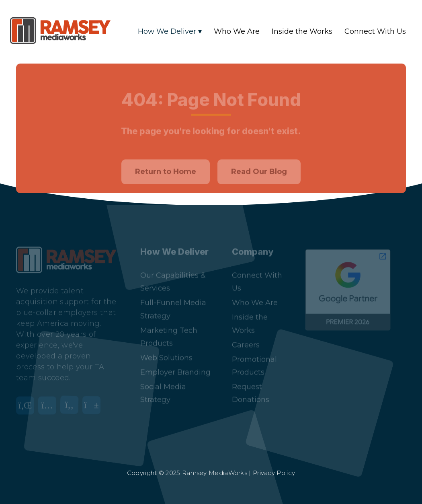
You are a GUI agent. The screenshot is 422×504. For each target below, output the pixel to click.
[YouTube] (93, 402)
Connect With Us (375, 31)
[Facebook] (71, 402)
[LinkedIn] (27, 402)
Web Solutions (166, 349)
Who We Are (237, 31)
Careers (246, 336)
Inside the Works (302, 31)
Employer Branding (175, 364)
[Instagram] (49, 402)
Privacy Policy (274, 473)
